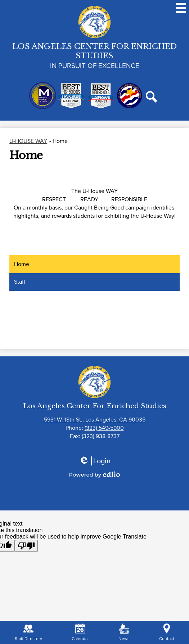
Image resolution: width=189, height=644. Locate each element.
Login (95, 461)
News (124, 633)
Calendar (80, 633)
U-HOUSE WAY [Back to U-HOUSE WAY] (28, 141)
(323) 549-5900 (104, 428)
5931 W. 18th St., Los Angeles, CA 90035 (95, 420)
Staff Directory (28, 633)
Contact (167, 633)
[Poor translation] (26, 546)
